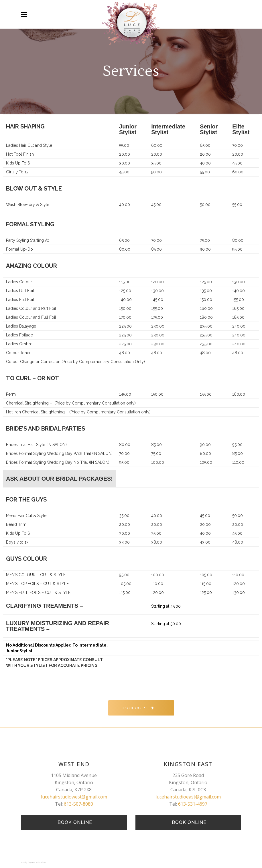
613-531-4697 (193, 804)
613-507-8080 (78, 804)
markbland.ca (39, 862)
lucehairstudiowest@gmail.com (74, 797)
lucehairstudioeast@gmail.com (188, 797)
